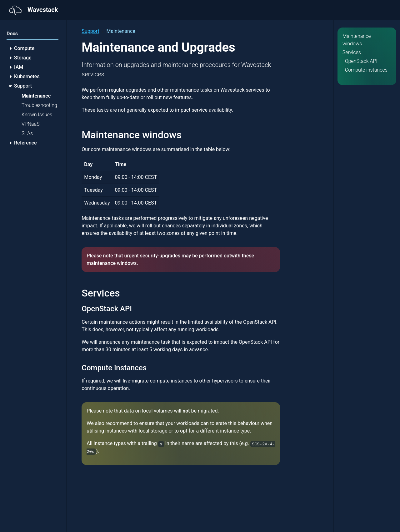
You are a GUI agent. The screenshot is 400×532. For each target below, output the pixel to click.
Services (352, 52)
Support (90, 31)
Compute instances (366, 70)
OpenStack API (361, 61)
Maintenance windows (357, 40)
